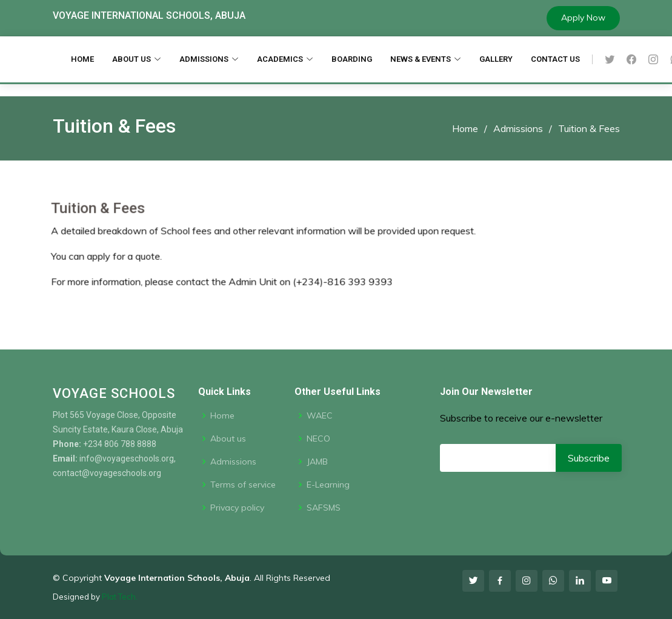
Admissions (518, 128)
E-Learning (328, 485)
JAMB (317, 462)
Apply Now (583, 18)
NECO (318, 439)
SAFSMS (324, 508)
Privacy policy (237, 508)
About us (228, 439)
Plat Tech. (120, 597)
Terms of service (243, 485)
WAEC (320, 415)
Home (465, 128)
